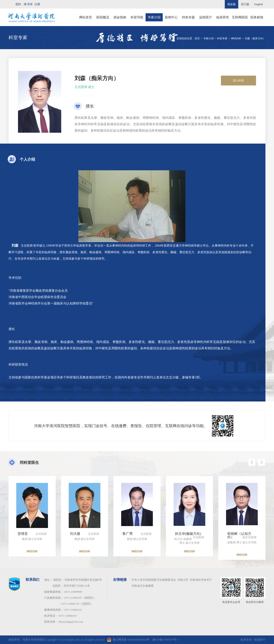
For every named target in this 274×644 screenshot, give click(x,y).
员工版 (245, 4)
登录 (30, 4)
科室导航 (137, 17)
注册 (37, 4)
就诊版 (232, 4)
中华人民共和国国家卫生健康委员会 (154, 580)
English (259, 4)
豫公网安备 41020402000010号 (131, 640)
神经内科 (236, 38)
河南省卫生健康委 (143, 586)
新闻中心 (171, 17)
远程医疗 (205, 17)
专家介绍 (154, 17)
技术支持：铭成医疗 (253, 640)
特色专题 (188, 17)
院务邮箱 (257, 17)
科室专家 (222, 38)
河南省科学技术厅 (201, 580)
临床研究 (223, 17)
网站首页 (86, 17)
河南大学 (183, 580)
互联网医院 (240, 17)
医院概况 (103, 17)
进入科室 (238, 80)
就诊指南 (120, 17)
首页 (197, 38)
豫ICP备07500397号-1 (165, 640)
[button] (250, 463)
